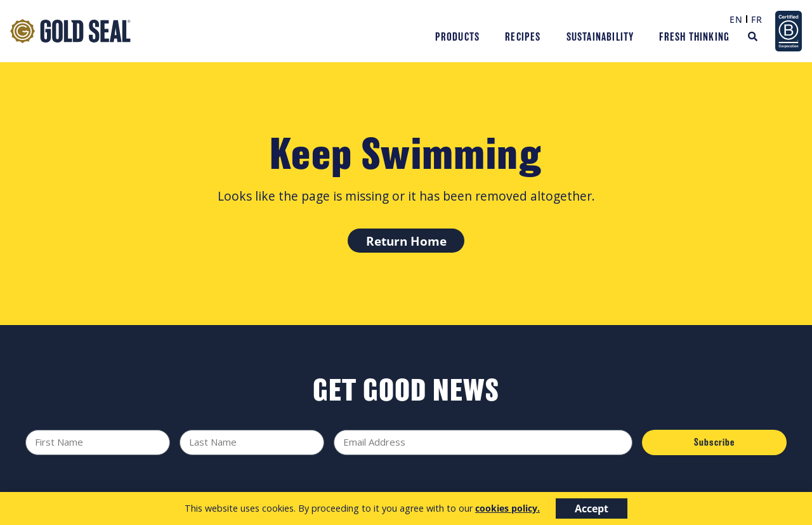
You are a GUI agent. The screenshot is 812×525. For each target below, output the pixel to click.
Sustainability (600, 37)
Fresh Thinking (694, 37)
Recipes (523, 37)
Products (458, 37)
